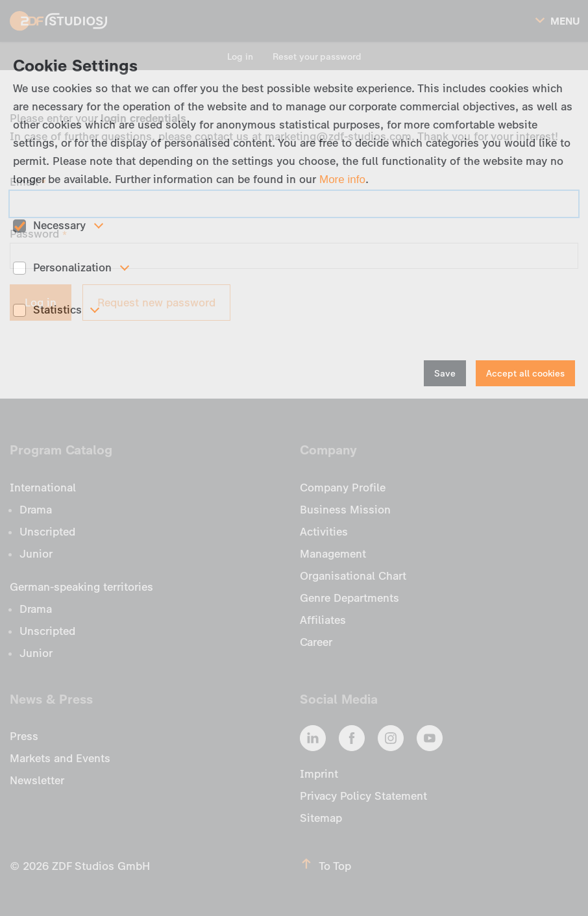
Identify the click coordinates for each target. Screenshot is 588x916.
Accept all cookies (525, 374)
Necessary (59, 225)
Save (445, 374)
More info (342, 179)
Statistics (57, 310)
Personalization (72, 267)
